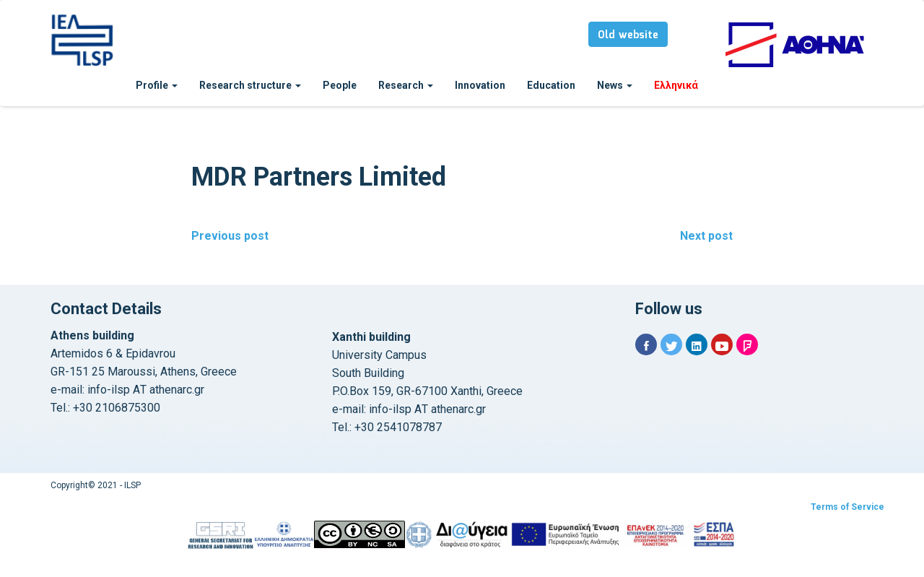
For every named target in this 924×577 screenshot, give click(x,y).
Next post (706, 236)
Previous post (230, 236)
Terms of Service (847, 507)
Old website (628, 35)
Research (406, 85)
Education (551, 85)
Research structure (250, 85)
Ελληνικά (676, 85)
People (340, 85)
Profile (157, 85)
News (615, 85)
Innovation (480, 85)
